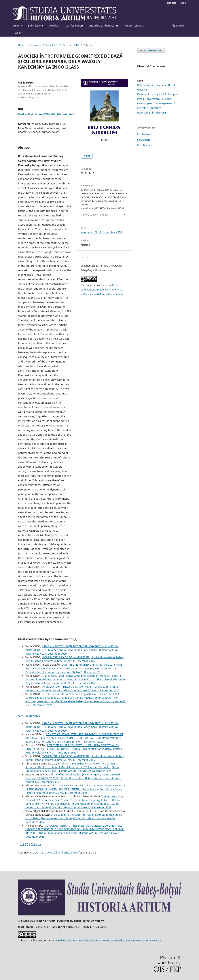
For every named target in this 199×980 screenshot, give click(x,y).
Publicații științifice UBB (152, 113)
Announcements (134, 26)
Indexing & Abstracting (104, 26)
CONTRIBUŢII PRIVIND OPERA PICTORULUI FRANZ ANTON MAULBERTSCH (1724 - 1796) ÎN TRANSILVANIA (74, 666)
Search (178, 26)
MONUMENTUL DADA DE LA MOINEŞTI (66, 657)
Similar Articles (29, 716)
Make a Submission (151, 50)
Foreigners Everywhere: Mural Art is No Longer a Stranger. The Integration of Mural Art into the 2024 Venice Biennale (71, 765)
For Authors (144, 140)
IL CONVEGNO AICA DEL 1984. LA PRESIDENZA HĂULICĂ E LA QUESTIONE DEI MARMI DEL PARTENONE (75, 787)
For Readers (144, 134)
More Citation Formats (95, 215)
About (19, 33)
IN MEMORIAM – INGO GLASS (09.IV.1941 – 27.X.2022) (75, 687)
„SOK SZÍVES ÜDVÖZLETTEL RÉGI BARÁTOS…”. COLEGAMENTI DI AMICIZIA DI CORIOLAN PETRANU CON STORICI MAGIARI (74, 736)
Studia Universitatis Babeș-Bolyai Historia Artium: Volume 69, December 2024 (72, 769)
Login (183, 3)
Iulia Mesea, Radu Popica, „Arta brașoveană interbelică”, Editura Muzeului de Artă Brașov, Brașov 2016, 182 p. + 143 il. (73, 678)
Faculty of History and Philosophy (158, 94)
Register (172, 3)
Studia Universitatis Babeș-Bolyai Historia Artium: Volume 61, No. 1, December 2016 (75, 659)
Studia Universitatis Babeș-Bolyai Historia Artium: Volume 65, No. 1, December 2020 (73, 740)
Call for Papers (75, 26)
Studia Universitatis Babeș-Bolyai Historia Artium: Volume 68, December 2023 (72, 806)
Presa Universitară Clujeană (154, 99)
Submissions (36, 26)
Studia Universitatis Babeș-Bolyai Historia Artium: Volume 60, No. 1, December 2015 (72, 670)
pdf (88, 156)
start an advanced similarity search (56, 852)
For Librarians (145, 145)
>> (39, 844)
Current (17, 26)
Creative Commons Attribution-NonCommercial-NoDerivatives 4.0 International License (102, 290)
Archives (55, 26)
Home (21, 45)
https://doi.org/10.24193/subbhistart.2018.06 (46, 114)
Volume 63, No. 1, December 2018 (61, 45)
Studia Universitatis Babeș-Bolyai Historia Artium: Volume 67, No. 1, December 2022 (72, 689)
